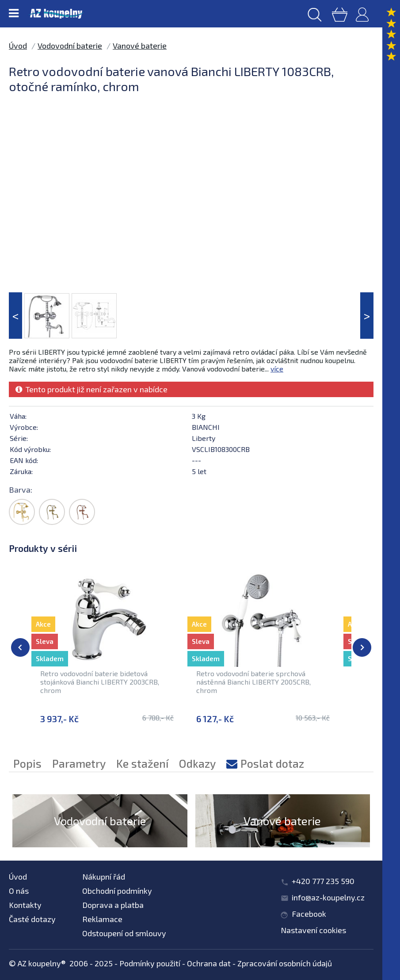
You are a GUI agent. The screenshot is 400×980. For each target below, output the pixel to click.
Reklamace (102, 919)
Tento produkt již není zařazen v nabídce (91, 389)
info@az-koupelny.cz (328, 897)
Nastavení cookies (313, 930)
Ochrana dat (209, 963)
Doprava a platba (113, 905)
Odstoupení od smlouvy (124, 933)
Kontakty (25, 905)
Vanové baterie (140, 46)
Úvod (18, 46)
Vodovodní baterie (70, 46)
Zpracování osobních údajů (285, 963)
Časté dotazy (32, 919)
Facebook (309, 914)
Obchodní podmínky (117, 891)
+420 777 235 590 (323, 881)
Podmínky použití (150, 963)
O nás (19, 891)
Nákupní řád (104, 877)
